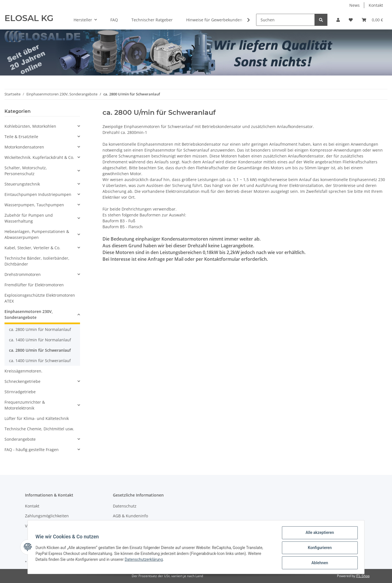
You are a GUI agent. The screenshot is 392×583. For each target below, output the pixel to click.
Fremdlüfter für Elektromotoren (34, 285)
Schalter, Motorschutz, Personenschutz (26, 171)
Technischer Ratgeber (152, 20)
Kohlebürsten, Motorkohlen (30, 126)
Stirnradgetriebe (20, 392)
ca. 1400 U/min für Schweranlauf (40, 361)
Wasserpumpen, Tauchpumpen (34, 205)
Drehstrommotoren (23, 274)
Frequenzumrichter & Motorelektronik (25, 405)
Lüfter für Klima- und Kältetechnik (37, 418)
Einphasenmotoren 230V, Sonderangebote (29, 314)
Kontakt (376, 5)
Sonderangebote (20, 439)
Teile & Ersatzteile (21, 137)
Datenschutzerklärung (145, 560)
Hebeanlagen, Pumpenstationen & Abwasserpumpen (37, 234)
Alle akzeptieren (318, 534)
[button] (338, 20)
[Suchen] (285, 20)
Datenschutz (125, 506)
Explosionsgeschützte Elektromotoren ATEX (40, 298)
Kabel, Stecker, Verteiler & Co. (32, 248)
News (355, 5)
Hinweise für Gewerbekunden (214, 20)
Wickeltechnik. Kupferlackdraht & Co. (39, 157)
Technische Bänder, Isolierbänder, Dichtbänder (37, 261)
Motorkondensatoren (24, 147)
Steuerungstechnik (22, 184)
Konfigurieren (318, 548)
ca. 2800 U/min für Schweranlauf (40, 350)
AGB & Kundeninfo (130, 516)
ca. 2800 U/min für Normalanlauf (40, 329)
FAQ (114, 20)
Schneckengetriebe (22, 381)
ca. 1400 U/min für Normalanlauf (40, 340)
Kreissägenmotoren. (23, 371)
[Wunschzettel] (351, 20)
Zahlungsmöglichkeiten (47, 516)
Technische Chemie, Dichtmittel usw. (39, 429)
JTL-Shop (363, 576)
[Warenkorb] (372, 20)
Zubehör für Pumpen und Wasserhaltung (29, 218)
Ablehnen (318, 563)
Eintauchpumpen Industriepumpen (38, 194)
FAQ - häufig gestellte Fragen (32, 450)
